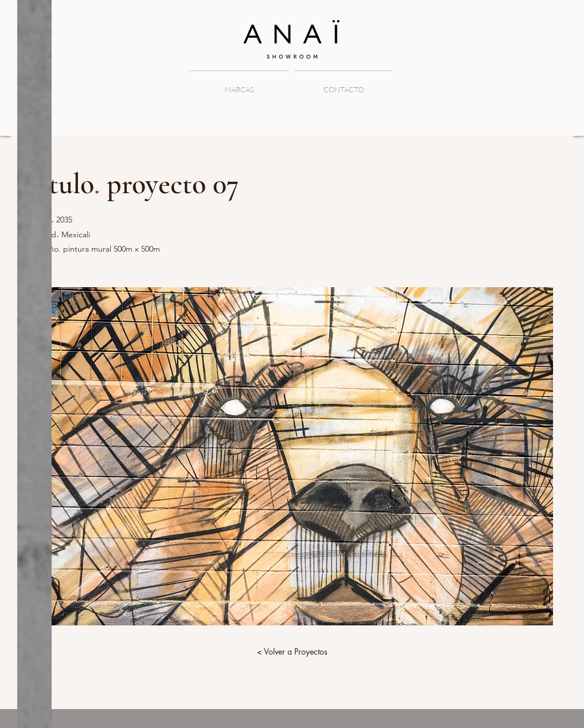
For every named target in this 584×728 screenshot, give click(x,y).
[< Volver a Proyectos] (292, 652)
